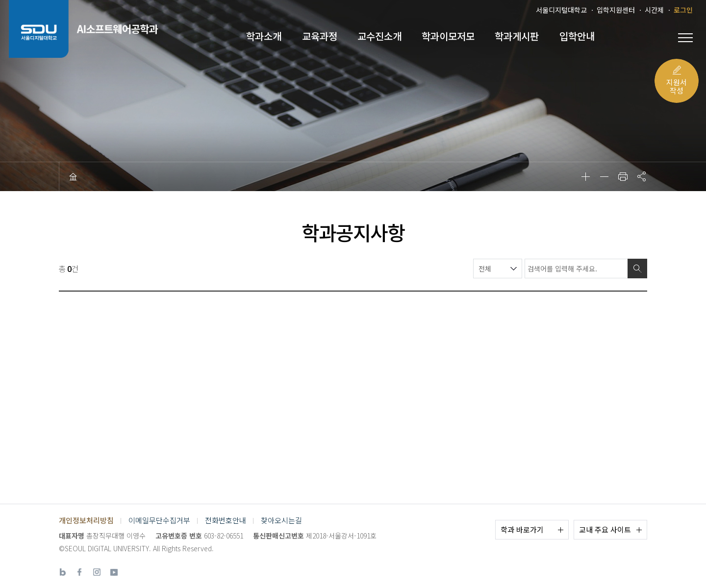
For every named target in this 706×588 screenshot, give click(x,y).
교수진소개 (379, 36)
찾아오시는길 (281, 520)
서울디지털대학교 (561, 10)
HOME (73, 176)
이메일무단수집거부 (159, 520)
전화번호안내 (226, 520)
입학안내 (577, 36)
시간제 (654, 10)
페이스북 (80, 572)
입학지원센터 (616, 10)
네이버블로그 (63, 572)
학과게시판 (517, 36)
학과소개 (264, 36)
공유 (641, 176)
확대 (585, 176)
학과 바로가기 (522, 529)
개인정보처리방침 (86, 520)
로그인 (683, 10)
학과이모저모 (448, 36)
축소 (604, 176)
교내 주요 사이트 (605, 529)
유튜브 (114, 572)
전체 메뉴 (685, 37)
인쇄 (623, 176)
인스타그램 (97, 572)
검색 (637, 269)
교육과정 (320, 36)
